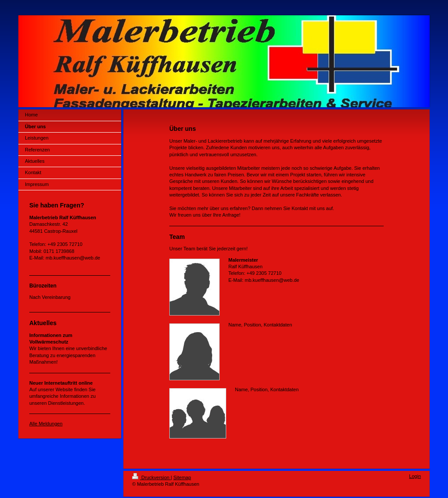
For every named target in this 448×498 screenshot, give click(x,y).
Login (415, 476)
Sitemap (182, 477)
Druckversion (151, 477)
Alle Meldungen (46, 424)
